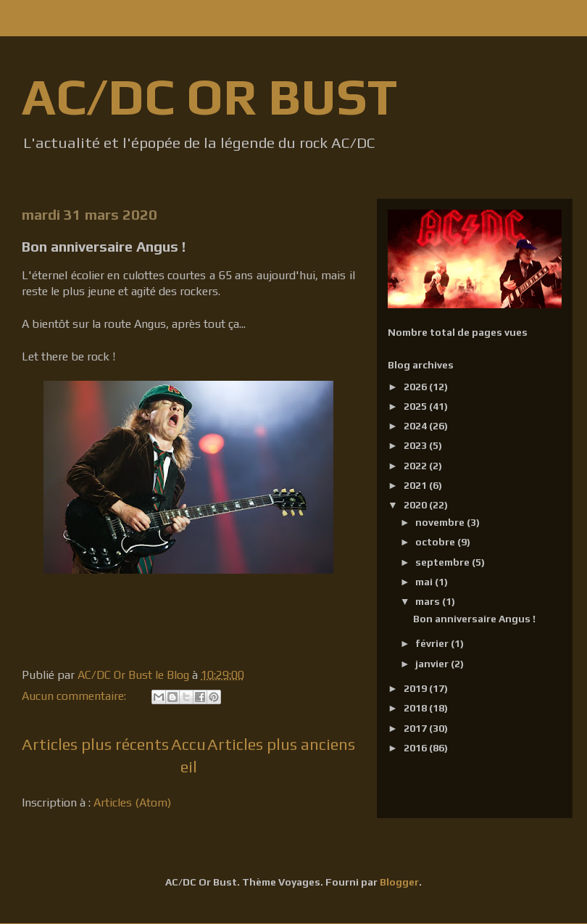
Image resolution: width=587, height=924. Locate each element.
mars (429, 601)
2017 (416, 728)
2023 (416, 445)
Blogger (399, 882)
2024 (416, 426)
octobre (436, 542)
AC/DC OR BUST (209, 96)
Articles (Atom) (132, 803)
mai (425, 582)
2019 (416, 688)
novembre (441, 522)
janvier (433, 664)
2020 (416, 505)
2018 (416, 708)
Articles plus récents (95, 744)
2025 (416, 406)
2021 (416, 485)
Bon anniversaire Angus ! (104, 246)
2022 (416, 466)
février (433, 643)
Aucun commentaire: (75, 696)
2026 (416, 387)
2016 (416, 748)
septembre (444, 562)
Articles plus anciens (281, 744)
